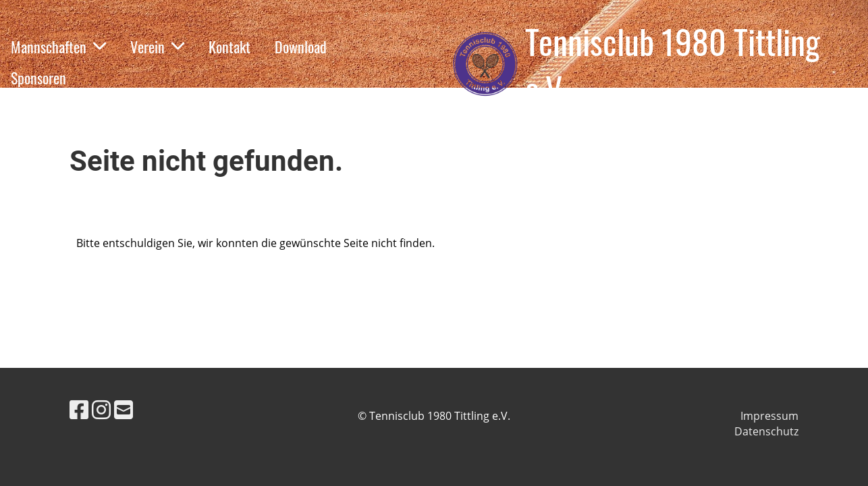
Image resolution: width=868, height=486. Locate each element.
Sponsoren (38, 78)
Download (301, 47)
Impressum (769, 416)
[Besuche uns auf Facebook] (79, 409)
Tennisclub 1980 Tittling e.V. (673, 64)
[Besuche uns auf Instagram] (101, 409)
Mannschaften (58, 47)
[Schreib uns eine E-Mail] (124, 409)
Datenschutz (766, 431)
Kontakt (229, 47)
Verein (157, 47)
